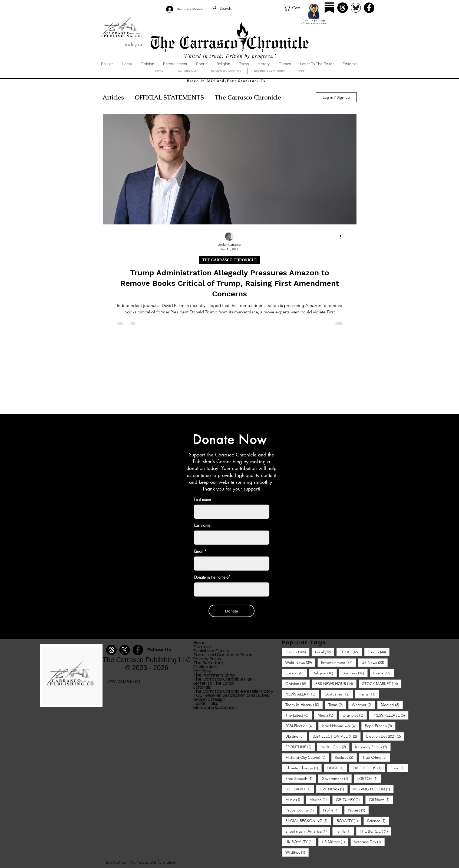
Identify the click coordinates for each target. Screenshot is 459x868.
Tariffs (345, 831)
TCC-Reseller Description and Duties (231, 695)
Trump (379, 652)
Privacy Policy (207, 659)
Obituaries (339, 694)
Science (378, 821)
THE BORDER (376, 831)
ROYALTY (349, 821)
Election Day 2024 (385, 736)
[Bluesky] (356, 8)
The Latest (299, 715)
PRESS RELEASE (390, 715)
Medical (392, 705)
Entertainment (339, 662)
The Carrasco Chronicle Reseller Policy (233, 691)
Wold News (300, 662)
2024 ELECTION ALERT (337, 736)
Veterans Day (369, 842)
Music (295, 799)
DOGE (337, 768)
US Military (335, 842)
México (320, 799)
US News (375, 662)
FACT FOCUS (369, 768)
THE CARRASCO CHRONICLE (229, 260)
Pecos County (301, 810)
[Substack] (329, 8)
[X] (125, 650)
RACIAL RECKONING (308, 821)
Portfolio (202, 671)
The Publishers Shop (214, 675)
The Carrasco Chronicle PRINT (224, 679)
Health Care (335, 747)
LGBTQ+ (369, 778)
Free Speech (301, 778)
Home (199, 643)
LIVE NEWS (334, 789)
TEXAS (351, 652)
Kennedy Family (373, 747)
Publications (206, 667)
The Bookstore (208, 663)
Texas (337, 705)
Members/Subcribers (215, 708)
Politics (297, 652)
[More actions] (343, 237)
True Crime (376, 757)
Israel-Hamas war (341, 726)
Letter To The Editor (214, 683)
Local (325, 652)
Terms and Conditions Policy (223, 655)
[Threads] (343, 8)
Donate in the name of (212, 577)
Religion (325, 673)
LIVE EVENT (300, 789)
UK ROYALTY (301, 842)
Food (399, 768)
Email (199, 551)
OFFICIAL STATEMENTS (169, 97)
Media (327, 715)
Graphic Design (209, 699)
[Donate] (232, 611)
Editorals (202, 687)
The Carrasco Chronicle (248, 97)
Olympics (355, 715)
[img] (71, 706)
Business (355, 673)
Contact (202, 647)
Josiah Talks (206, 703)
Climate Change (303, 768)
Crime (384, 673)
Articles (113, 97)
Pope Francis (380, 726)
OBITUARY (350, 799)
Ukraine (296, 736)
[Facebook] (369, 8)
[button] (296, 8)
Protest (358, 810)
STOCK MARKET (382, 683)
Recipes (346, 757)
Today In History (304, 705)
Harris (369, 694)
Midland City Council (307, 757)
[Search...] (246, 9)
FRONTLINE (300, 747)
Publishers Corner (212, 651)
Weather (364, 705)
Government (337, 778)
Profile (333, 810)
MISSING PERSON (373, 789)
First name (203, 499)
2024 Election (301, 726)
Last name (202, 525)
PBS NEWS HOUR (336, 683)
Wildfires (297, 852)
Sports (296, 673)
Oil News (381, 799)
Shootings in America (308, 831)
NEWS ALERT (302, 694)
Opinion (298, 683)
